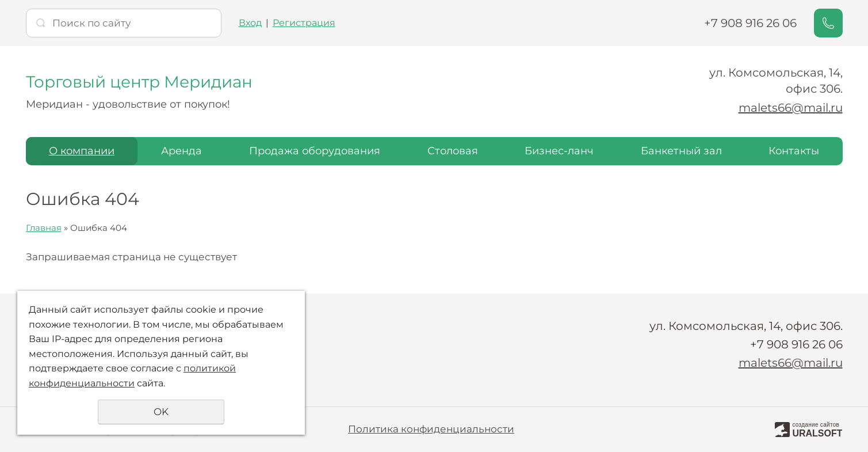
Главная (44, 228)
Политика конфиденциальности (431, 429)
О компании (82, 151)
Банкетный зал (681, 151)
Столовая (453, 151)
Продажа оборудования (315, 151)
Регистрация (304, 23)
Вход (250, 23)
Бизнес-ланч (559, 151)
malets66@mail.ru (791, 108)
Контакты (794, 151)
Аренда (181, 151)
